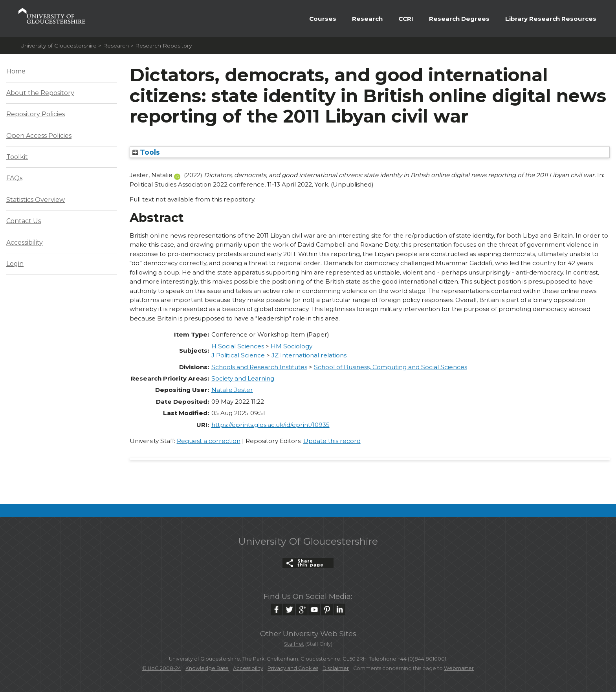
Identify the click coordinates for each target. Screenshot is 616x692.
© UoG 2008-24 (162, 668)
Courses (323, 19)
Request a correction (209, 441)
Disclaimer (336, 668)
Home (16, 71)
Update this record (332, 441)
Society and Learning (243, 378)
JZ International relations (309, 355)
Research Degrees (459, 19)
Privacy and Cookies (293, 668)
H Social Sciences (238, 346)
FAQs (14, 178)
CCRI (406, 19)
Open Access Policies (39, 136)
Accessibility (25, 243)
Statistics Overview (36, 200)
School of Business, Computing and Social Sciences (390, 367)
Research (367, 19)
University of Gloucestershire (59, 46)
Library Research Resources (551, 19)
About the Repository (40, 93)
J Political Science (238, 355)
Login (15, 264)
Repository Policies (36, 114)
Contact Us (24, 221)
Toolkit (17, 157)
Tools (146, 152)
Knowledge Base (207, 668)
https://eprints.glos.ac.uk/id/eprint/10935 (270, 425)
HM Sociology (291, 346)
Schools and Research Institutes (259, 367)
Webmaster (459, 668)
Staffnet (294, 644)
